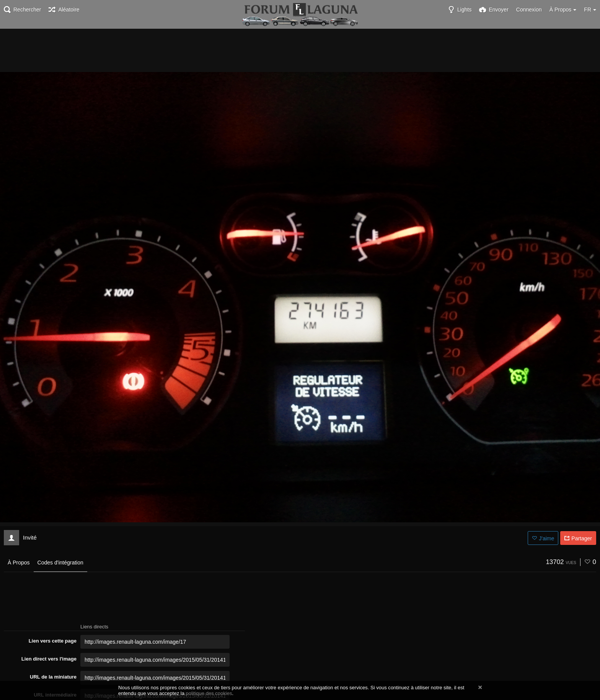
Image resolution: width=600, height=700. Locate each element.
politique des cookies (209, 693)
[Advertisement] (300, 50)
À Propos (19, 563)
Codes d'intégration (60, 563)
